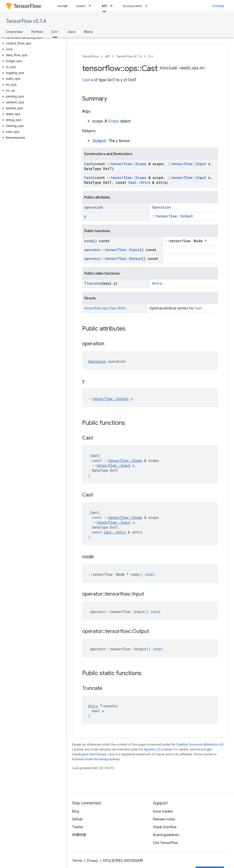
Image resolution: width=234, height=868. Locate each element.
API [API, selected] (104, 6)
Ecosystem (133, 6)
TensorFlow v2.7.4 (26, 21)
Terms (77, 861)
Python (37, 32)
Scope (114, 121)
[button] (32, 38)
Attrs (157, 283)
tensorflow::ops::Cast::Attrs (105, 308)
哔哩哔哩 (79, 835)
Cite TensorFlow (165, 843)
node (89, 241)
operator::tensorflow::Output (113, 259)
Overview (14, 32)
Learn (81, 6)
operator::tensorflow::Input (112, 250)
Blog (76, 811)
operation (94, 207)
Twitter (78, 827)
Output (99, 141)
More (88, 32)
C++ (151, 56)
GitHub (218, 6)
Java (71, 32)
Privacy (93, 861)
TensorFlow (90, 56)
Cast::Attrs (139, 182)
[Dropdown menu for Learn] (91, 6)
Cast (86, 80)
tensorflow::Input (189, 164)
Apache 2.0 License (158, 749)
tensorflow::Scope (129, 164)
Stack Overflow (165, 827)
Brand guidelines (166, 835)
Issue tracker (163, 811)
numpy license (109, 759)
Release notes (164, 819)
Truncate (93, 283)
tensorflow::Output (174, 216)
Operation (162, 207)
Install (62, 6)
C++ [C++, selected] (55, 32)
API (107, 56)
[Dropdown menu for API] (113, 6)
